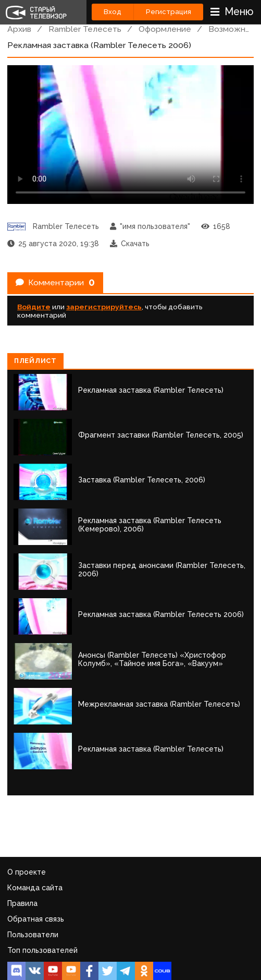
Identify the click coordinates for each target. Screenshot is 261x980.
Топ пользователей (42, 950)
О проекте (27, 872)
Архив (19, 29)
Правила (22, 903)
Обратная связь (36, 919)
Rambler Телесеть (85, 29)
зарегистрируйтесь (104, 307)
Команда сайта (35, 888)
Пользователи (33, 935)
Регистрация (169, 12)
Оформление (165, 29)
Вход (113, 12)
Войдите (34, 307)
